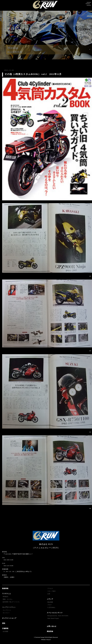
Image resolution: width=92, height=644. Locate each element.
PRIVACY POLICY (46, 640)
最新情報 (5, 588)
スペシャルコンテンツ (55, 613)
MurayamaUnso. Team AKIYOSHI (58, 616)
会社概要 (5, 631)
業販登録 (50, 631)
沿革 (49, 594)
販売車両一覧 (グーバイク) (11, 602)
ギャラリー (6, 613)
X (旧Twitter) (51, 607)
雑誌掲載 (50, 602)
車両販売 (5, 597)
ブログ (49, 605)
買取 (4, 623)
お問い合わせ (52, 626)
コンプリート (7, 610)
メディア (50, 599)
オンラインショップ (9, 618)
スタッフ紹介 (52, 591)
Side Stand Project (53, 618)
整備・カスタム (8, 599)
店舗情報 (5, 628)
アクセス (50, 588)
